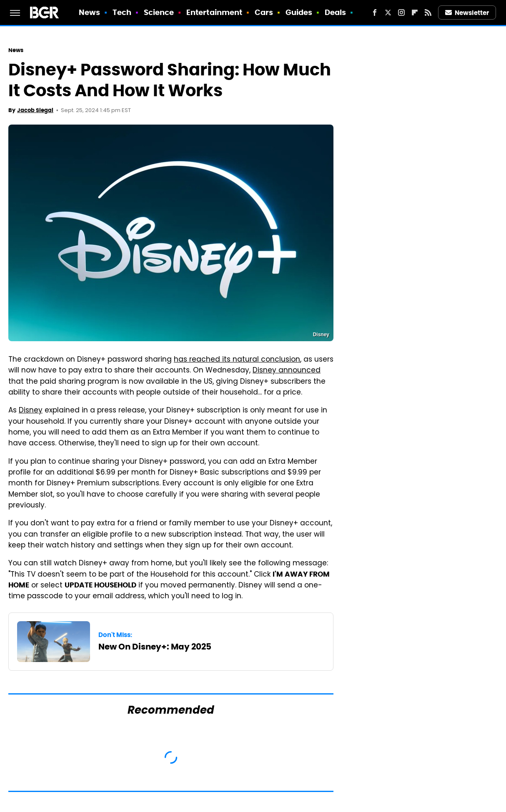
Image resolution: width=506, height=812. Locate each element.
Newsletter (467, 13)
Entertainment (214, 12)
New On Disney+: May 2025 (155, 647)
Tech (122, 12)
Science (159, 12)
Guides (299, 12)
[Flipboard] (415, 12)
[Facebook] (375, 12)
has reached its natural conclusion (237, 360)
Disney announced (287, 371)
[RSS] (428, 12)
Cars (264, 12)
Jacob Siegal (35, 110)
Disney (31, 411)
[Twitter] (388, 12)
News (89, 12)
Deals (336, 12)
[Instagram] (401, 12)
